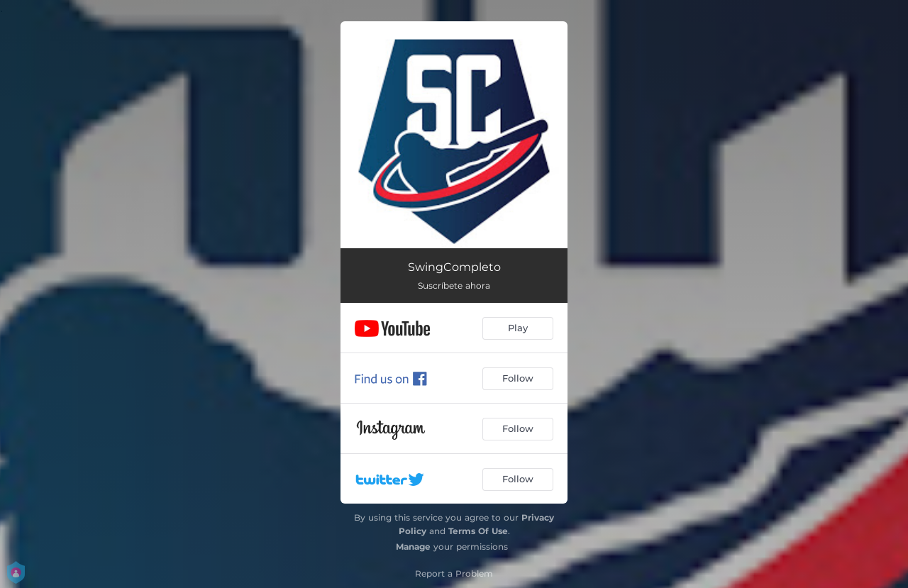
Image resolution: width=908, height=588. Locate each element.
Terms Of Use (478, 531)
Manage (413, 547)
